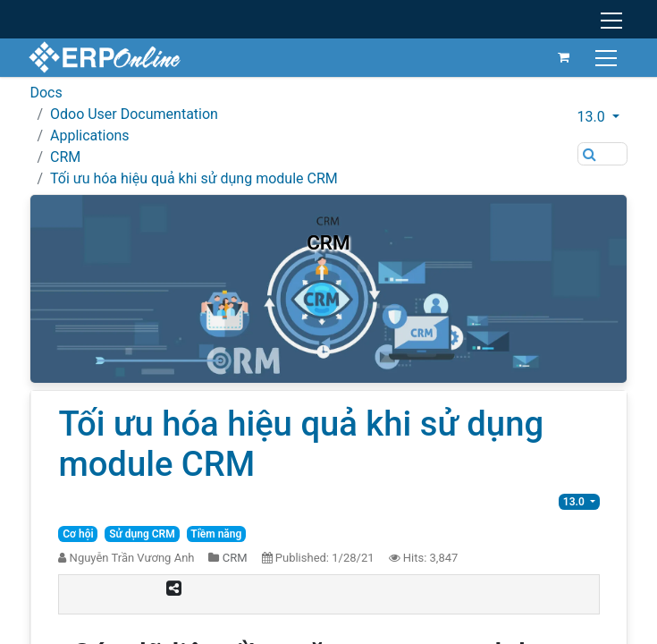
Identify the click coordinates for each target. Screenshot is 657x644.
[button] (602, 117)
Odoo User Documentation (134, 114)
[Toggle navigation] (606, 57)
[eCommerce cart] (562, 57)
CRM (65, 157)
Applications (90, 136)
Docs (46, 93)
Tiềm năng (216, 534)
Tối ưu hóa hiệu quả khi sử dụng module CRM (194, 178)
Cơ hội (78, 534)
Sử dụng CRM (142, 534)
